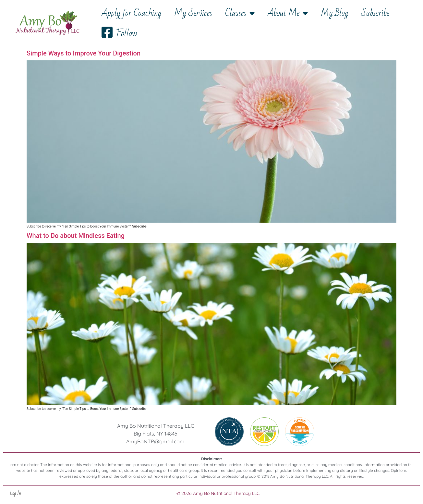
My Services (193, 13)
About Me (288, 13)
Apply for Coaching (131, 13)
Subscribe (375, 13)
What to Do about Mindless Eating (76, 236)
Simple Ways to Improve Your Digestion (84, 53)
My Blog (334, 13)
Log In (15, 493)
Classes (240, 13)
